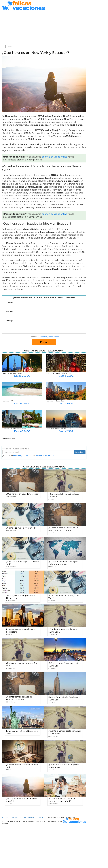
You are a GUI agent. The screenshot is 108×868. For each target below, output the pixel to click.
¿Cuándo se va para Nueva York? (21, 528)
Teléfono (9, 311)
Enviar (44, 342)
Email (10, 302)
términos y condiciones (49, 337)
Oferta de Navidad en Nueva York (58, 373)
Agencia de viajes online (12, 817)
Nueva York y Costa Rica (55, 401)
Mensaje (9, 321)
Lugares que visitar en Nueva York (22, 731)
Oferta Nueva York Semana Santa (58, 429)
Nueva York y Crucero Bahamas (14, 429)
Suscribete (80, 452)
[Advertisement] (44, 28)
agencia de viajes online (54, 157)
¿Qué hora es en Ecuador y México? (23, 494)
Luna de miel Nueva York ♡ (12, 373)
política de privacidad (45, 456)
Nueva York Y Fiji (8, 401)
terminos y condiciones (23, 456)
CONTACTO (41, 817)
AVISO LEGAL (29, 817)
